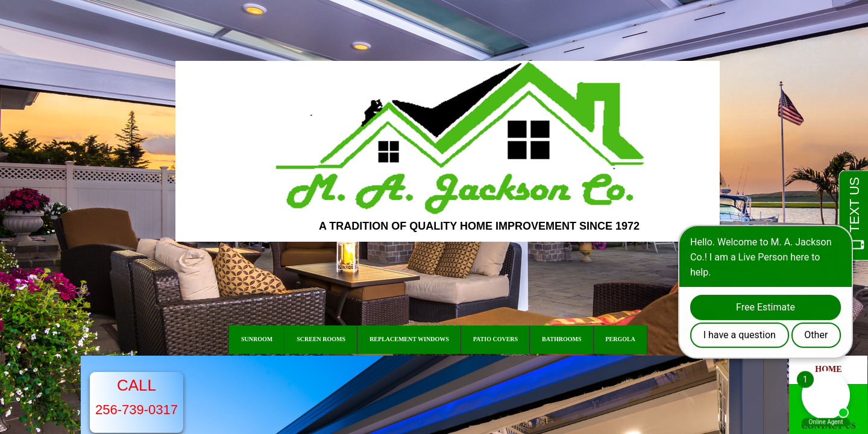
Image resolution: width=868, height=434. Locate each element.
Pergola (621, 339)
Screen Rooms (321, 339)
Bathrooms (561, 339)
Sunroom (257, 339)
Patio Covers (495, 339)
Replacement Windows (409, 339)
